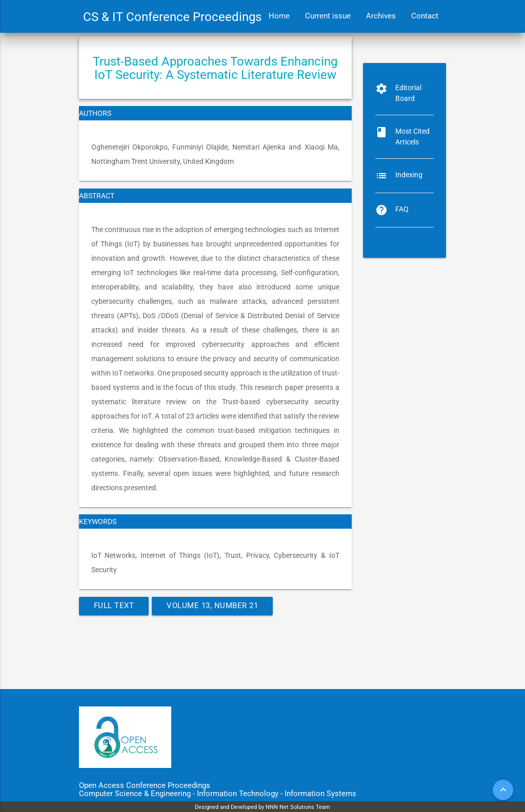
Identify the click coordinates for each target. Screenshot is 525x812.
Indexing (409, 175)
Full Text (114, 606)
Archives (381, 16)
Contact (425, 16)
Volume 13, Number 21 (212, 606)
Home (279, 16)
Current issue (328, 16)
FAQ (402, 209)
